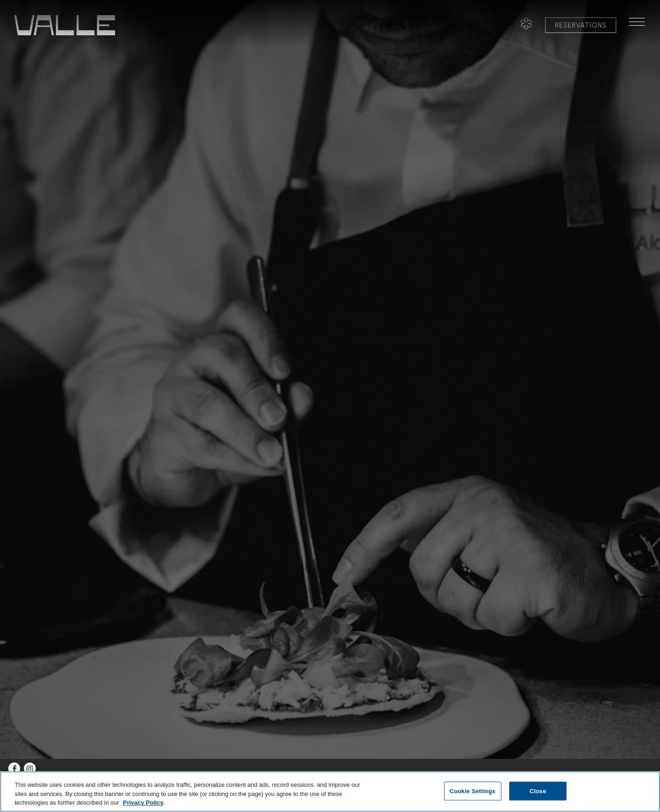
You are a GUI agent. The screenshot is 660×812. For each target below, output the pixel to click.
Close (538, 791)
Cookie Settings (473, 791)
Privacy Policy (143, 803)
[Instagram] (30, 768)
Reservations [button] (581, 25)
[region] (330, 792)
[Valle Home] (65, 25)
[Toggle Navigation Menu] (641, 25)
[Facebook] (14, 768)
